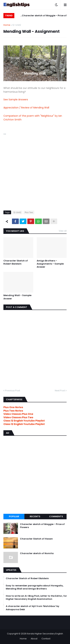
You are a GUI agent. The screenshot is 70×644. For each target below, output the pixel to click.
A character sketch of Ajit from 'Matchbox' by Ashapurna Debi (33, 608)
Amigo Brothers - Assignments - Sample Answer (50, 264)
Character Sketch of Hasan (36, 539)
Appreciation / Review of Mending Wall (26, 108)
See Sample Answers (16, 99)
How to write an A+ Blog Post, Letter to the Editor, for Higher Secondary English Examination (36, 598)
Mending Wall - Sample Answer (17, 297)
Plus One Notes (13, 407)
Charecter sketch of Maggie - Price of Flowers (44, 16)
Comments (56, 516)
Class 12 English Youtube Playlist (24, 424)
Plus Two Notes (13, 411)
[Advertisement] (35, 171)
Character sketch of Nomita (37, 553)
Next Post (60, 391)
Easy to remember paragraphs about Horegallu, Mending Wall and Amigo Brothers (35, 587)
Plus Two (29, 212)
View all (63, 231)
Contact (46, 639)
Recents (35, 516)
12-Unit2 (17, 25)
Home (7, 25)
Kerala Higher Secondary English (45, 634)
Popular (14, 516)
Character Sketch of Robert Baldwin (16, 262)
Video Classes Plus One (18, 414)
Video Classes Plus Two (18, 417)
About (34, 639)
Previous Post (13, 391)
